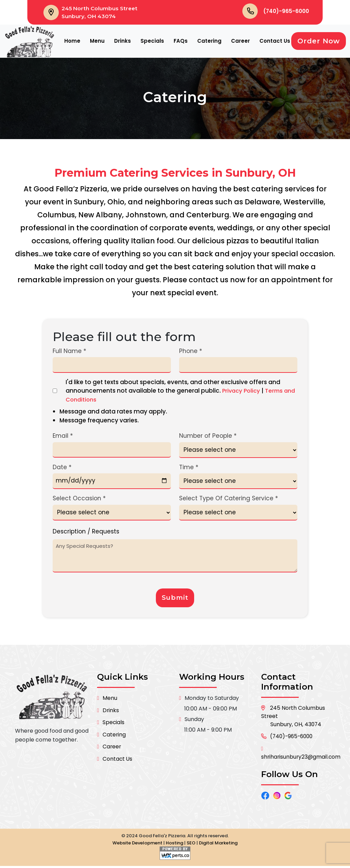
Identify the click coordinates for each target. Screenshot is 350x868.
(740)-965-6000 (285, 11)
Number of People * (208, 436)
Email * (63, 436)
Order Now (319, 42)
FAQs (181, 42)
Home (72, 42)
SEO (191, 845)
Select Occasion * (79, 499)
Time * (189, 468)
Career (240, 42)
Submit (175, 599)
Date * (62, 468)
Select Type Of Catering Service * (228, 499)
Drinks (123, 42)
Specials (152, 42)
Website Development (137, 845)
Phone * (191, 352)
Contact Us (275, 42)
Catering (209, 42)
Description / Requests (86, 532)
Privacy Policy (242, 391)
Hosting (174, 845)
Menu (97, 42)
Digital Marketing (218, 845)
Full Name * (69, 352)
